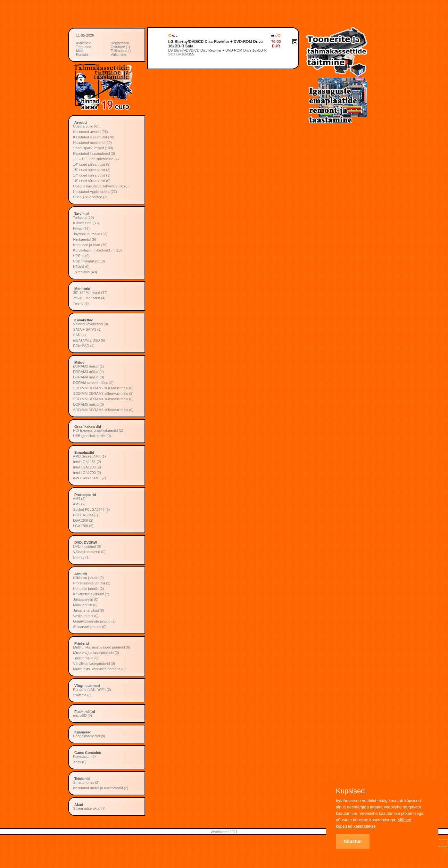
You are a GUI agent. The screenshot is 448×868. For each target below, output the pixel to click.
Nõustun (353, 841)
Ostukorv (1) (121, 47)
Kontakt (82, 54)
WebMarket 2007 (224, 832)
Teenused (84, 47)
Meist (80, 51)
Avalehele (84, 43)
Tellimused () (121, 51)
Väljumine (119, 54)
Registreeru (120, 43)
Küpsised (350, 791)
